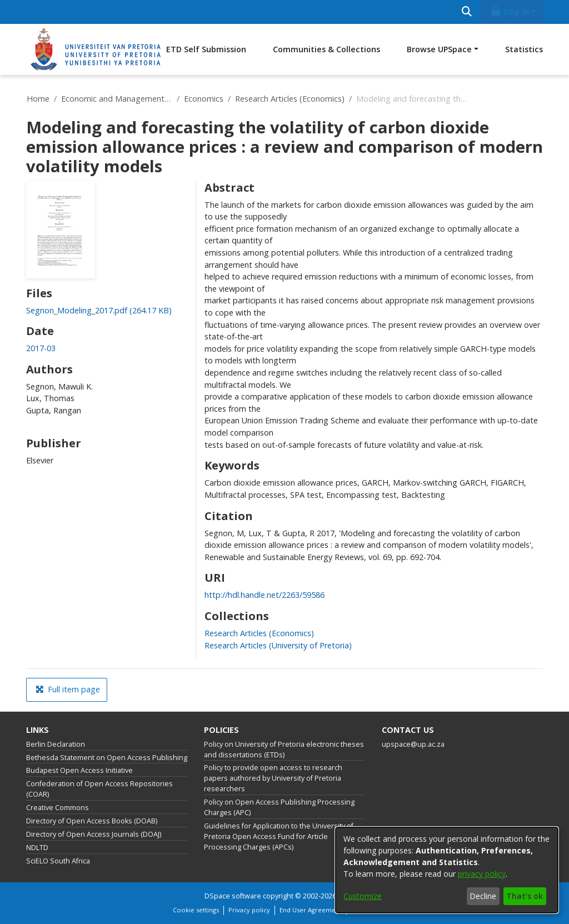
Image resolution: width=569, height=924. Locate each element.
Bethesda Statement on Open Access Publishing (107, 758)
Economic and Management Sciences (117, 99)
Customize (363, 896)
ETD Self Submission (206, 49)
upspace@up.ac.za (413, 744)
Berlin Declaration (56, 744)
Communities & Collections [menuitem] (326, 49)
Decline (483, 896)
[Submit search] (466, 12)
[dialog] (447, 870)
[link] (99, 310)
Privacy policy (249, 910)
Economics (204, 99)
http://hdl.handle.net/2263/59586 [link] (264, 595)
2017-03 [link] (41, 348)
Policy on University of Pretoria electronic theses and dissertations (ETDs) (284, 750)
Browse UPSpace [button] (439, 49)
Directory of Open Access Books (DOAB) (92, 821)
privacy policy (482, 874)
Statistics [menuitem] (524, 49)
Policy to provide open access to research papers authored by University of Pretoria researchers (273, 778)
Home (38, 99)
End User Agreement (311, 910)
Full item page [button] (68, 689)
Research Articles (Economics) (290, 99)
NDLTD (37, 848)
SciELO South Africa (58, 861)
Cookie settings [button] (196, 910)
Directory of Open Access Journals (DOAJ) (94, 834)
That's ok (525, 896)
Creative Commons (58, 808)
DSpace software (233, 896)
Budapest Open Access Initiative (79, 770)
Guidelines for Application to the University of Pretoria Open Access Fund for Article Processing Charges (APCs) (279, 836)
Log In (510, 11)
